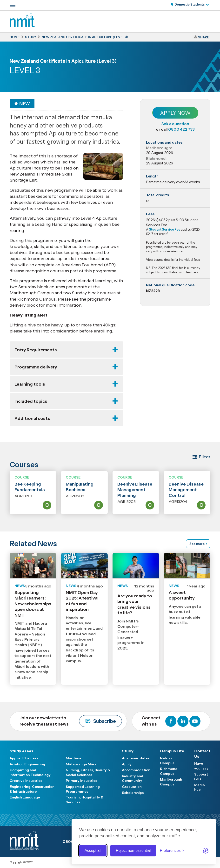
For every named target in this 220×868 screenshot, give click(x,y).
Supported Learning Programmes (83, 789)
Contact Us (202, 754)
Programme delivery (36, 367)
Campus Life (172, 751)
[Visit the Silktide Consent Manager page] (206, 851)
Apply (127, 764)
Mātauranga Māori (82, 764)
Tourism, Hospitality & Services (85, 800)
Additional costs (32, 418)
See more (197, 544)
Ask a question (175, 124)
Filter (205, 457)
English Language (25, 797)
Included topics (31, 401)
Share (203, 37)
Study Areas (21, 751)
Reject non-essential (133, 850)
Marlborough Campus (171, 782)
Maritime (74, 758)
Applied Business (24, 758)
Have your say (201, 766)
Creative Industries (26, 781)
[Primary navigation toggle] (13, 5)
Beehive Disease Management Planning (135, 490)
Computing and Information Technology (30, 772)
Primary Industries (81, 781)
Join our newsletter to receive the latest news (71, 721)
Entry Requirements (36, 350)
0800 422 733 (181, 129)
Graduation (132, 787)
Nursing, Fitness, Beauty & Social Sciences (88, 772)
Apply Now (175, 113)
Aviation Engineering (27, 764)
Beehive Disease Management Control (186, 490)
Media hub (200, 787)
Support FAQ (201, 777)
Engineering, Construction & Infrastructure (32, 789)
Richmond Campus (169, 771)
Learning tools (30, 384)
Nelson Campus (167, 761)
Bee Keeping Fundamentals (30, 487)
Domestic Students (190, 4)
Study (128, 751)
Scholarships (133, 793)
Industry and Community (133, 778)
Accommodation (136, 770)
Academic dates (136, 758)
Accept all (93, 850)
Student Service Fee (165, 229)
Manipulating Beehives (80, 487)
